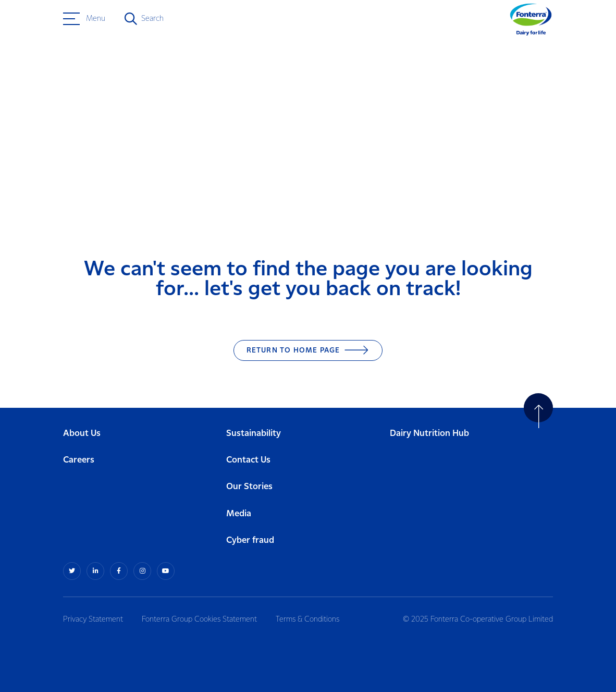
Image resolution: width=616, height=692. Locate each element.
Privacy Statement (93, 620)
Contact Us (248, 460)
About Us (82, 434)
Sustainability (254, 434)
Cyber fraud (250, 541)
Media (239, 514)
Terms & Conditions (307, 620)
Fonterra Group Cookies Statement (199, 620)
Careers (79, 460)
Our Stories (249, 487)
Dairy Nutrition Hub (429, 434)
